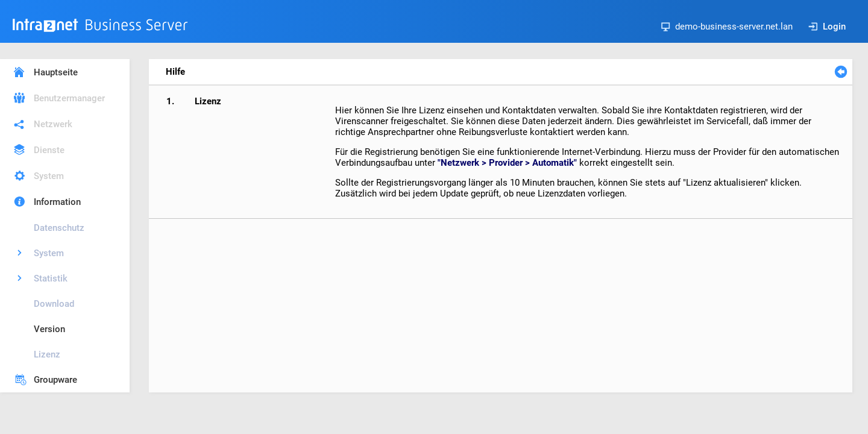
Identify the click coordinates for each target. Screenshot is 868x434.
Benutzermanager (69, 98)
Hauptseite (56, 72)
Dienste (49, 150)
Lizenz (47, 354)
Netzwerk (53, 124)
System (49, 176)
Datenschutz (59, 228)
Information (57, 202)
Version (49, 329)
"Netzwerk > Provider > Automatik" (507, 163)
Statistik (51, 278)
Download (54, 304)
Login (827, 27)
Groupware (55, 380)
